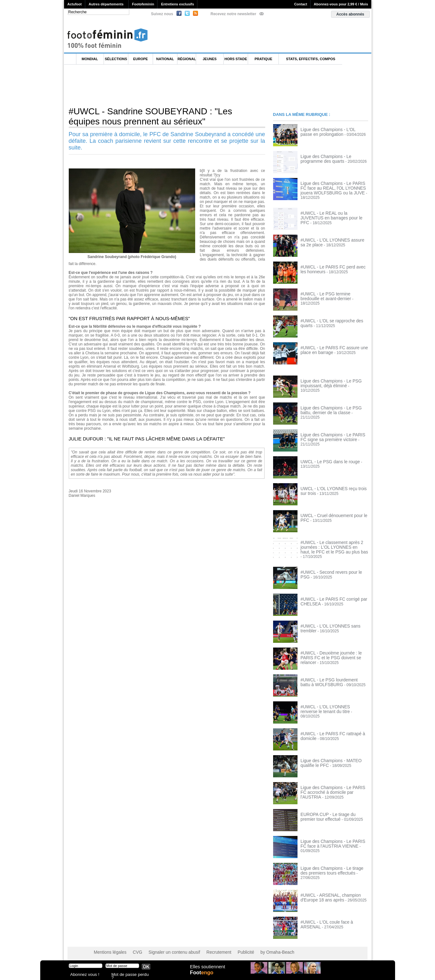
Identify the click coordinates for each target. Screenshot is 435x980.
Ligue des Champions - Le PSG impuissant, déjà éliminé (327, 380)
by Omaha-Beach (258, 948)
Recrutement (205, 948)
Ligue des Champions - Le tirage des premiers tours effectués (332, 867)
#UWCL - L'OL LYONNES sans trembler (334, 622)
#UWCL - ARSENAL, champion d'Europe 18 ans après (327, 894)
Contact (301, 4)
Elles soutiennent (207, 970)
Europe (140, 59)
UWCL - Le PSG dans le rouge (327, 459)
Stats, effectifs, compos (311, 59)
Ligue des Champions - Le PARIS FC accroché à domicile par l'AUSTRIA (332, 786)
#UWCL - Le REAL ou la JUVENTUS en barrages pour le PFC (334, 212)
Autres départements (106, 4)
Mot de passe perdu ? (128, 975)
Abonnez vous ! (82, 975)
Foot (203, 976)
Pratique (263, 59)
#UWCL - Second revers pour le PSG (332, 568)
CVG (133, 948)
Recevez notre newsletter (233, 14)
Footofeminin (143, 4)
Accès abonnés (350, 14)
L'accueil (70, 59)
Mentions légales (108, 948)
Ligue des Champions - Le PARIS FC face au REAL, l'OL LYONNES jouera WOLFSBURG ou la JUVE (332, 188)
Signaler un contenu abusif (166, 948)
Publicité (230, 948)
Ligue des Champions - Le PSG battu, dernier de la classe (333, 407)
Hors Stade (236, 59)
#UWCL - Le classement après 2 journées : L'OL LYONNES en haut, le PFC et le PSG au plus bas (332, 544)
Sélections (116, 59)
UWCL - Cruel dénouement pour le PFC (334, 513)
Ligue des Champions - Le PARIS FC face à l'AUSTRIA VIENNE (332, 840)
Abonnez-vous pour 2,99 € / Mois (341, 4)
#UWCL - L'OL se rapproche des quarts (334, 318)
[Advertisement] (179, 85)
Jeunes (210, 59)
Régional (187, 59)
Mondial (90, 59)
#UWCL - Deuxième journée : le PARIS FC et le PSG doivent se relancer (333, 651)
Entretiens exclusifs (177, 4)
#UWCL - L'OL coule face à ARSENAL (333, 918)
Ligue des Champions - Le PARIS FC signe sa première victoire (332, 434)
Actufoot (75, 4)
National (165, 59)
